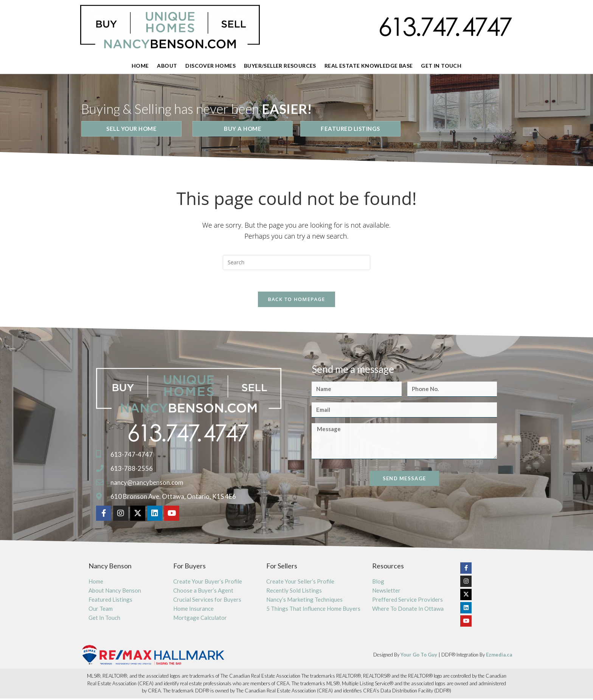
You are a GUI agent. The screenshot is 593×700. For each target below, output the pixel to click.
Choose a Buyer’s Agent (203, 592)
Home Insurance (193, 610)
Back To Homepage (296, 301)
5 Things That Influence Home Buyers (313, 610)
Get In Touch (441, 66)
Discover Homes (210, 66)
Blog (378, 583)
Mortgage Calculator (200, 619)
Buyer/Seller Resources (280, 66)
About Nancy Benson (115, 592)
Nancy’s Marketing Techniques (304, 601)
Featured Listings (110, 601)
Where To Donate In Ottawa (408, 610)
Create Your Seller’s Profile (300, 583)
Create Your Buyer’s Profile (208, 583)
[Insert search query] (296, 262)
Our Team (101, 610)
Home (140, 66)
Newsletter (386, 592)
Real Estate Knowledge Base (369, 66)
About (167, 66)
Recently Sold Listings (294, 592)
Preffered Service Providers (407, 601)
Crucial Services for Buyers (207, 601)
